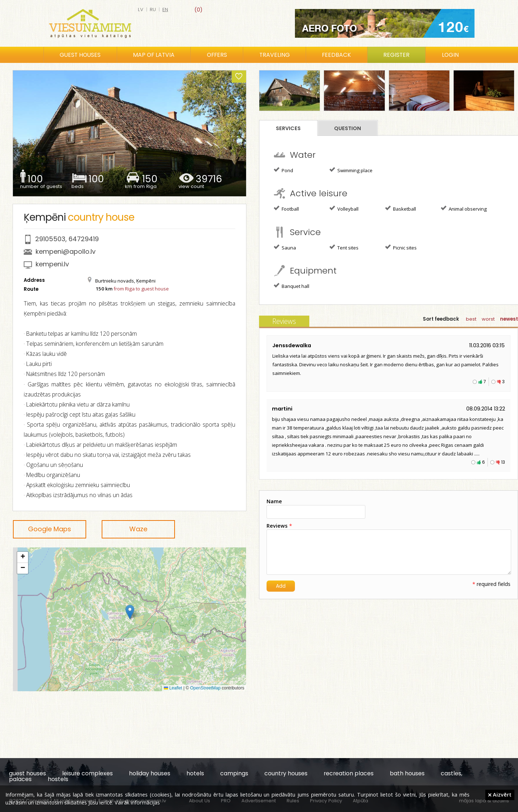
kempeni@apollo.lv (66, 251)
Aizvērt (500, 794)
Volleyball (344, 208)
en (165, 10)
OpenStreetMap (205, 688)
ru (153, 10)
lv (141, 10)
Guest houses (80, 55)
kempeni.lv (52, 264)
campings (234, 773)
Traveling (275, 55)
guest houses (27, 773)
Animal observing (464, 208)
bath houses (407, 773)
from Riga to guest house (141, 289)
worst (488, 319)
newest (509, 319)
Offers (217, 55)
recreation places (349, 773)
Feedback (336, 55)
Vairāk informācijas (137, 802)
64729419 (84, 239)
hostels (58, 779)
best (471, 319)
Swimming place (351, 170)
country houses (286, 773)
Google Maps (50, 529)
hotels (195, 773)
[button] (130, 612)
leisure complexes (87, 773)
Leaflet (173, 688)
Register (396, 55)
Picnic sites (401, 247)
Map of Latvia (154, 55)
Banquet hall (292, 286)
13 (503, 462)
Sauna (285, 247)
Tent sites (344, 247)
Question (348, 128)
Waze (138, 529)
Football (286, 208)
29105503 (50, 239)
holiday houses (150, 773)
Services (288, 128)
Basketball (401, 208)
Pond (283, 170)
